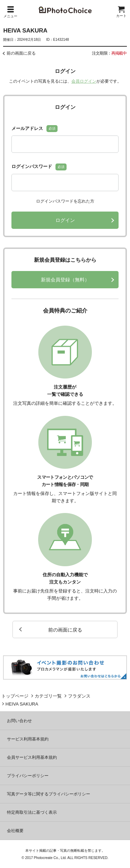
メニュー (10, 12)
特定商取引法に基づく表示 (32, 812)
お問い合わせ (19, 721)
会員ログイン (84, 81)
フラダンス (79, 696)
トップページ (15, 696)
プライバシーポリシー (28, 776)
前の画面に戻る (21, 53)
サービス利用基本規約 (28, 739)
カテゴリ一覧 (48, 696)
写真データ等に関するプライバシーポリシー (49, 794)
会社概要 (15, 831)
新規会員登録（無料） (65, 280)
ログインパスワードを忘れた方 (65, 201)
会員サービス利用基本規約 (32, 757)
